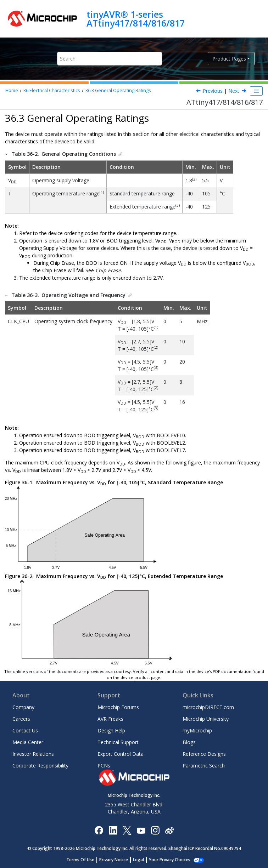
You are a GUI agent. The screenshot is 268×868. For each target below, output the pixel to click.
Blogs (189, 742)
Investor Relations (33, 754)
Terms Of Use (84, 860)
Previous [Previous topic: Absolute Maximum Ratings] (213, 91)
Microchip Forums (118, 707)
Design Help (111, 730)
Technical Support (118, 742)
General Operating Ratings (118, 90)
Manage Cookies (170, 860)
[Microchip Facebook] (99, 830)
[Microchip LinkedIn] (113, 830)
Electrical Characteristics (52, 90)
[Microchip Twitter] (127, 830)
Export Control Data (121, 754)
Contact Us (25, 730)
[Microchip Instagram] (155, 830)
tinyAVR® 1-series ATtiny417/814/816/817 (136, 19)
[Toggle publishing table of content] (256, 91)
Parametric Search (204, 766)
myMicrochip (197, 730)
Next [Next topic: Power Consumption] (234, 91)
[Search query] (110, 59)
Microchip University (206, 719)
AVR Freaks (110, 719)
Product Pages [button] (229, 59)
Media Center (28, 742)
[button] (7, 154)
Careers (21, 719)
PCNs (104, 766)
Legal (142, 860)
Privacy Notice (118, 860)
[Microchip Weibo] (169, 830)
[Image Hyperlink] (141, 830)
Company (23, 707)
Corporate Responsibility (40, 766)
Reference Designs (204, 754)
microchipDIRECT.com (208, 707)
